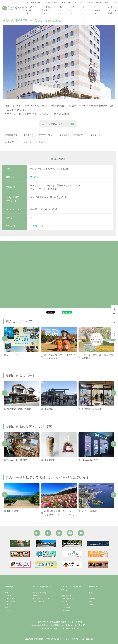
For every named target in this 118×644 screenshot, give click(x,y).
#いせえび (9, 142)
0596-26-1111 (36, 177)
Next (113, 393)
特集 (7, 593)
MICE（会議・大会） (40, 593)
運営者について (66, 596)
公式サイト (37, 226)
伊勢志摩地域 (11, 135)
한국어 (91, 602)
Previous (5, 339)
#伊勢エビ (94, 135)
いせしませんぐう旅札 (112, 10)
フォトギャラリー (97, 10)
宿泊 (7, 607)
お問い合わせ (65, 611)
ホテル (27, 135)
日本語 (91, 593)
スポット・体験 (10, 599)
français (91, 605)
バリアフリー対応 (44, 135)
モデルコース (10, 596)
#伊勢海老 (63, 135)
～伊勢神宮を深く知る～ (46, 10)
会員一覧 (64, 602)
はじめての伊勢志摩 (30, 10)
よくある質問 (65, 608)
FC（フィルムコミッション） (43, 599)
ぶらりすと (72, 10)
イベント (8, 605)
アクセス (8, 610)
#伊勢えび (79, 135)
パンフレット (83, 10)
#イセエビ (40, 142)
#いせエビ (25, 142)
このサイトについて (68, 599)
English (91, 596)
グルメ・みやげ (10, 602)
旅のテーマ (61, 10)
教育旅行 (36, 596)
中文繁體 (92, 599)
